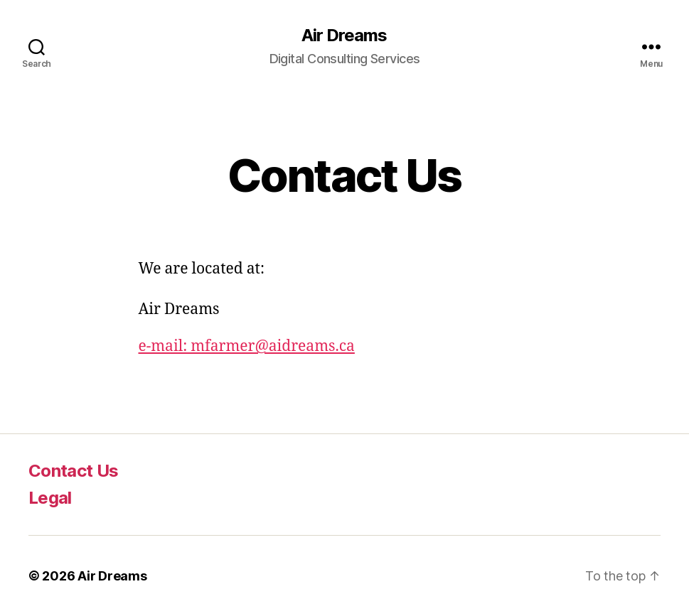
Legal (50, 498)
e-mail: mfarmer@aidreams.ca (247, 346)
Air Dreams (344, 36)
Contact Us (73, 471)
